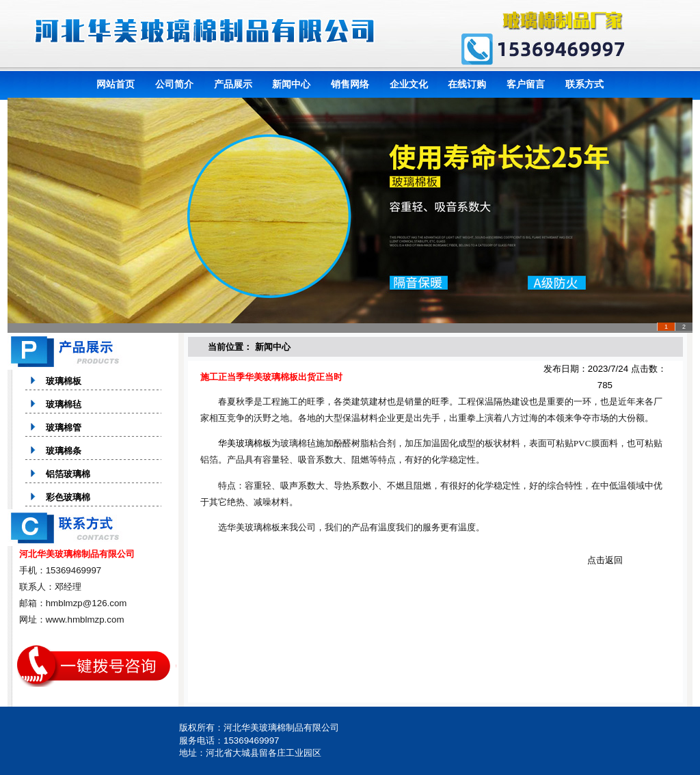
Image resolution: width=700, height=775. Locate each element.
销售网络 (350, 84)
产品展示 (233, 84)
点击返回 (605, 560)
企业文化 (409, 84)
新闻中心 (291, 84)
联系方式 (584, 84)
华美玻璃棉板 (245, 443)
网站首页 (116, 84)
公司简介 (174, 84)
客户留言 (526, 84)
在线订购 (467, 84)
